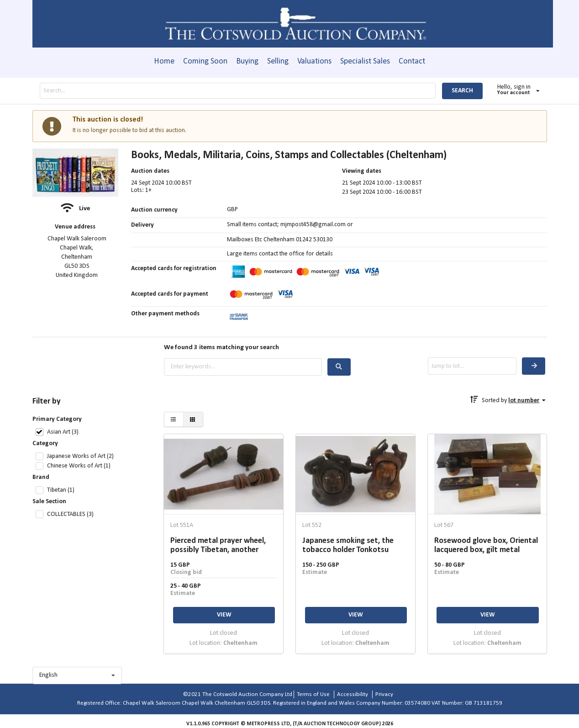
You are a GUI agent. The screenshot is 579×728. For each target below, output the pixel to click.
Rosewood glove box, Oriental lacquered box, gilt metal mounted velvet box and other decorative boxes (487, 545)
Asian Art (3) (63, 432)
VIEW (224, 615)
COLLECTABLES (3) (70, 514)
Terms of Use (313, 694)
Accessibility (353, 694)
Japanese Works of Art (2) (80, 456)
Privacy (384, 694)
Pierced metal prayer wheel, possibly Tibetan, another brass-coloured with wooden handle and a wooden (220, 545)
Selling (278, 61)
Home (164, 61)
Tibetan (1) (61, 490)
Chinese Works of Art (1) (79, 466)
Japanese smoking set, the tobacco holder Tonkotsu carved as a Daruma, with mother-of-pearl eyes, (348, 545)
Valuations (314, 61)
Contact (412, 61)
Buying (247, 61)
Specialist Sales (365, 61)
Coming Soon (205, 61)
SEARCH (462, 91)
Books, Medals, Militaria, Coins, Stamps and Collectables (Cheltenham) (289, 155)
